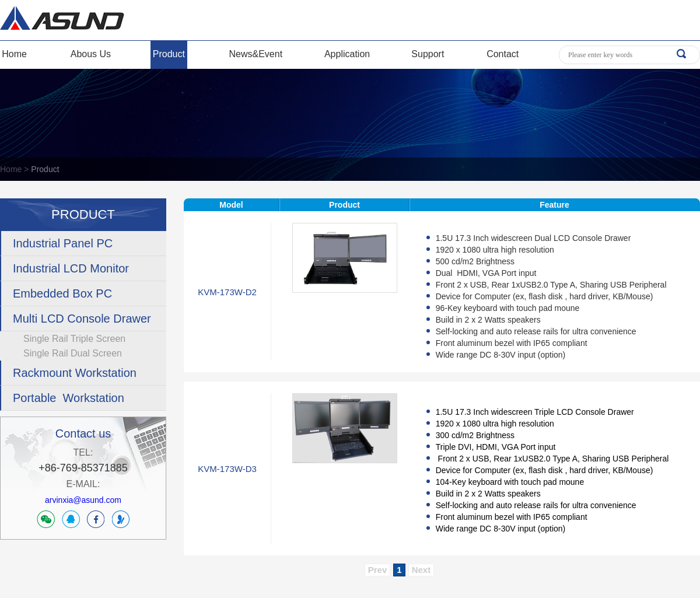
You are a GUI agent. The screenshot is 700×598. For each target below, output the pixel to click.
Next (421, 570)
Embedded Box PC (62, 293)
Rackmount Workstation (75, 373)
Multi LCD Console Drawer (82, 319)
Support (428, 54)
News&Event (256, 54)
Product (169, 54)
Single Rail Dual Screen (73, 353)
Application (347, 54)
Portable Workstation (69, 398)
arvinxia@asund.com (83, 500)
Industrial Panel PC (63, 243)
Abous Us (91, 54)
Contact (503, 54)
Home (14, 54)
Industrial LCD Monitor (71, 268)
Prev (378, 570)
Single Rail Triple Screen (74, 339)
